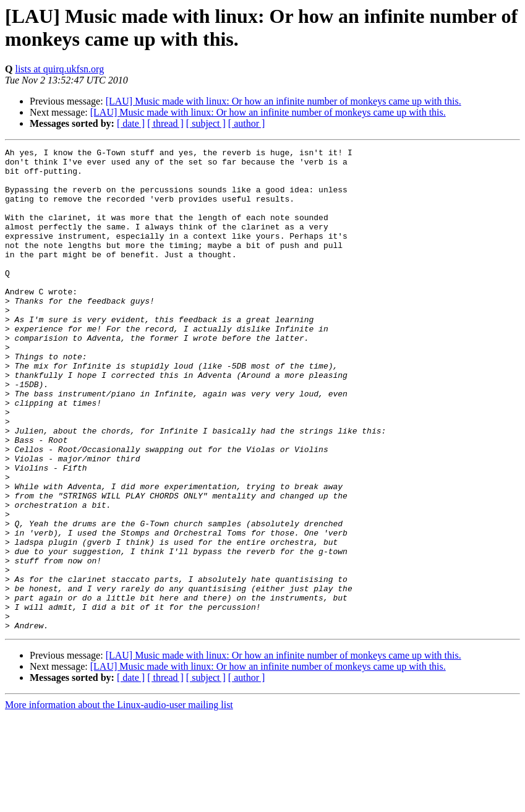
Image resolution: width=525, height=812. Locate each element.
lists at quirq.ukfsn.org (59, 69)
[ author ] (247, 123)
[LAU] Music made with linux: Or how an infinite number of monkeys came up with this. (284, 101)
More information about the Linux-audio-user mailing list (119, 801)
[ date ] (131, 123)
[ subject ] (206, 123)
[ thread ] (165, 123)
